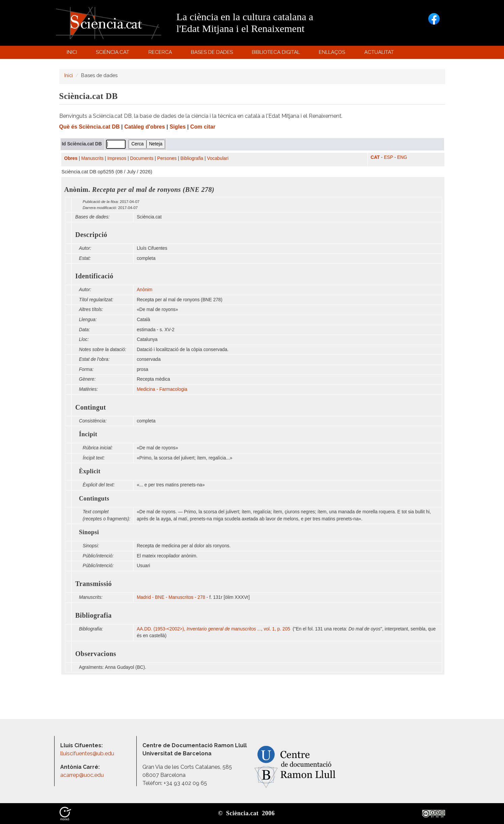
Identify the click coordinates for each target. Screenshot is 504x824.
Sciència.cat (114, 54)
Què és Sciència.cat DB (90, 127)
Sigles (178, 127)
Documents (142, 158)
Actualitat (380, 54)
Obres (71, 158)
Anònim (144, 290)
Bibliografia (192, 158)
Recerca (161, 54)
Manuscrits (92, 158)
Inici (72, 52)
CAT (375, 157)
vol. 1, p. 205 (277, 629)
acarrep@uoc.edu (82, 775)
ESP (388, 157)
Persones (167, 158)
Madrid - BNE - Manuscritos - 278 (171, 597)
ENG (402, 157)
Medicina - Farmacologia (162, 389)
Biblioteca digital (277, 54)
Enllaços (332, 52)
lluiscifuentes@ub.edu (88, 753)
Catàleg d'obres (145, 127)
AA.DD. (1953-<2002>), (199, 629)
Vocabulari (218, 158)
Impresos (117, 158)
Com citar (203, 127)
